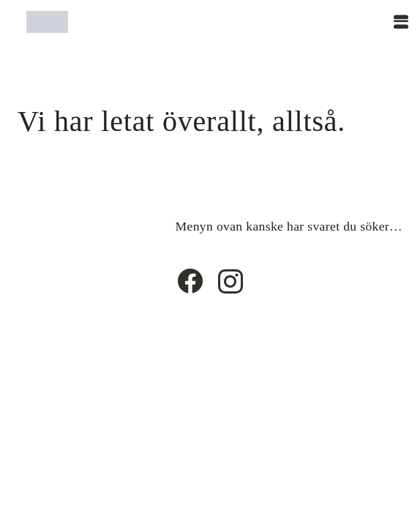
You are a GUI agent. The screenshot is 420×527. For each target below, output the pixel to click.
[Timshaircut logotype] (47, 22)
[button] (401, 22)
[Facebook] (190, 281)
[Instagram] (230, 282)
